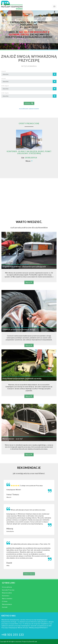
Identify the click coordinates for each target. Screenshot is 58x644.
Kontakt (5, 607)
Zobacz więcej (29, 574)
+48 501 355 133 (13, 635)
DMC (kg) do (5, 93)
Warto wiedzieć (7, 599)
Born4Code (33, 641)
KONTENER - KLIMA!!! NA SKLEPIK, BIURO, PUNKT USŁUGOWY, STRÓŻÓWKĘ (29, 152)
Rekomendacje (7, 604)
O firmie (5, 601)
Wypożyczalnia (7, 593)
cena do (4, 78)
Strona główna (7, 587)
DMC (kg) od (5, 86)
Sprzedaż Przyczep (8, 590)
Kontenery (6, 596)
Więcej (28, 161)
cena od (4, 71)
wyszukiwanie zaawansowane (29, 109)
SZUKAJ (29, 103)
